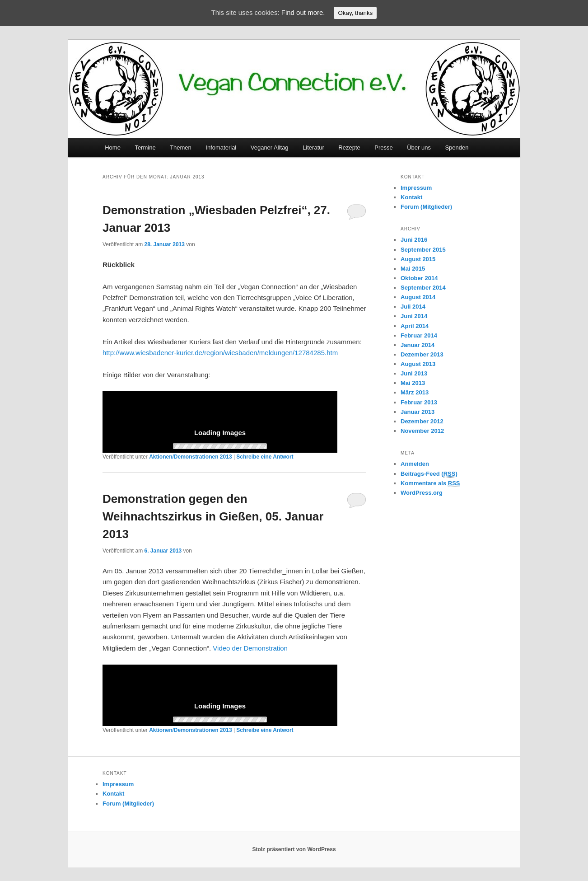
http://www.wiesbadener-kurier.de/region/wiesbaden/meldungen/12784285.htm (220, 353)
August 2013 (418, 364)
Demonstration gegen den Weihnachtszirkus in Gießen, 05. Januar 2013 (213, 516)
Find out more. (303, 12)
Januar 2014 (418, 345)
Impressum (416, 188)
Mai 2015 (413, 269)
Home (113, 148)
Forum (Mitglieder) (426, 207)
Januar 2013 (418, 412)
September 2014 (423, 288)
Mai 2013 (413, 383)
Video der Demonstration (250, 648)
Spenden (457, 148)
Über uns (419, 148)
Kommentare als (430, 483)
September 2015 (423, 250)
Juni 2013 (414, 373)
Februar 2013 (419, 402)
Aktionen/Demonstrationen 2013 (190, 457)
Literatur (313, 148)
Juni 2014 (414, 316)
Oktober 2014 (419, 278)
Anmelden (415, 464)
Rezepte (349, 148)
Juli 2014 (413, 307)
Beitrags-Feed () (429, 474)
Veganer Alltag (270, 148)
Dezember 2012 (422, 421)
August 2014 (418, 297)
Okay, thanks (355, 13)
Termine (145, 148)
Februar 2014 (419, 335)
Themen (181, 148)
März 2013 (415, 392)
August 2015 (418, 259)
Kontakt (411, 197)
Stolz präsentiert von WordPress (294, 849)
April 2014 (415, 326)
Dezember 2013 (422, 354)
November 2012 (422, 431)
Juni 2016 (414, 240)
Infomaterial (221, 148)
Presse (383, 148)
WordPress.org (422, 493)
